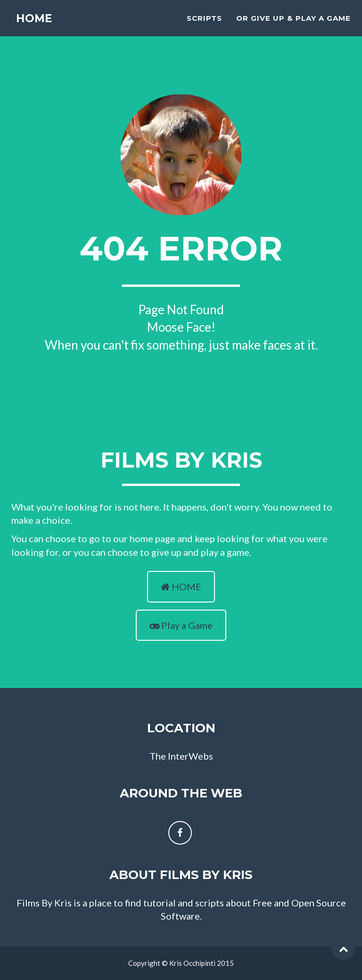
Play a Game (181, 625)
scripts (204, 26)
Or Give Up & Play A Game (293, 26)
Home (34, 28)
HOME (181, 586)
